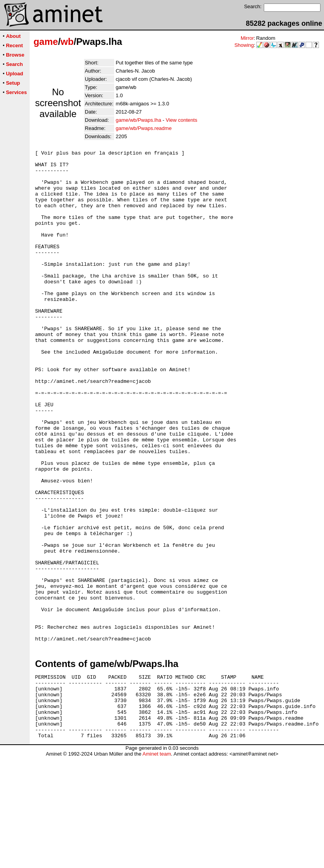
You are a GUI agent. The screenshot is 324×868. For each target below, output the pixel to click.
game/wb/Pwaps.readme (144, 128)
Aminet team (157, 865)
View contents (182, 120)
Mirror (247, 38)
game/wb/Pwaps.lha (138, 120)
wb (67, 42)
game (46, 42)
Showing (244, 45)
